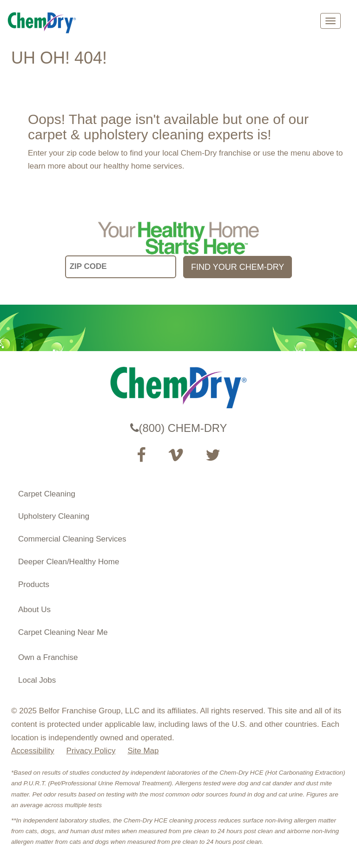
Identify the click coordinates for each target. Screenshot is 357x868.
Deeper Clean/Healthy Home (69, 562)
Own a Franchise (48, 657)
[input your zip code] (121, 267)
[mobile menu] (331, 21)
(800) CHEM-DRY (179, 428)
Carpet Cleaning (47, 494)
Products (34, 584)
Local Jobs (37, 680)
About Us (34, 610)
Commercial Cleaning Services (72, 539)
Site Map (143, 751)
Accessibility (33, 751)
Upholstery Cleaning (54, 516)
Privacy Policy (91, 751)
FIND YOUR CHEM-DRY (238, 267)
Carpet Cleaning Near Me (63, 632)
